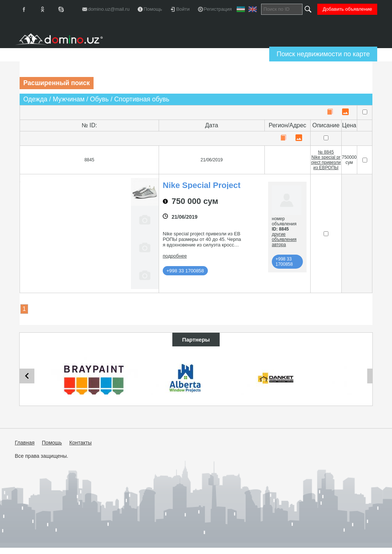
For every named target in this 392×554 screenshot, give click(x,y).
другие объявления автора (284, 239)
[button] (75, 284)
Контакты (80, 444)
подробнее (175, 256)
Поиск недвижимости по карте (323, 54)
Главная (25, 444)
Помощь (52, 444)
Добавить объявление (347, 9)
